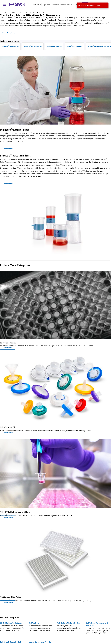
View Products (8, 347)
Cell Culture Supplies (54, 46)
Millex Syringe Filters (75, 46)
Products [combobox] (36, 5)
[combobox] (60, 5)
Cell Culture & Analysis (18, 13)
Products (8, 13)
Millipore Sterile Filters (10, 46)
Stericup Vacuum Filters (33, 46)
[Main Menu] (5, 5)
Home (2, 13)
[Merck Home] (17, 5)
